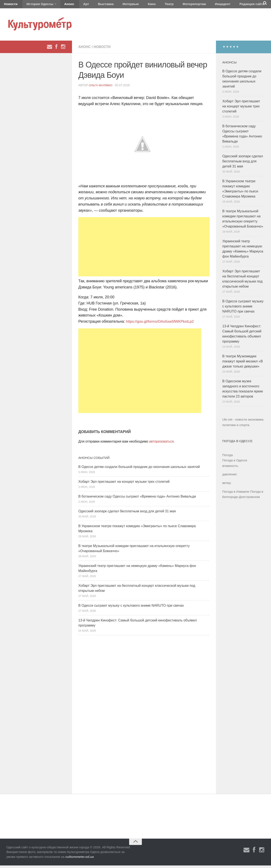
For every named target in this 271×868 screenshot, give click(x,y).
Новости (10, 5)
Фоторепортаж (167, 5)
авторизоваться (161, 444)
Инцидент (192, 5)
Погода (227, 457)
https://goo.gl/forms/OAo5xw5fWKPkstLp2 (161, 324)
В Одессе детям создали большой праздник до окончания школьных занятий (139, 469)
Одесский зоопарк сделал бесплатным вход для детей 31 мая (127, 514)
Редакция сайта (218, 5)
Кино (131, 5)
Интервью (113, 5)
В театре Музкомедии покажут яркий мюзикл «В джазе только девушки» (243, 364)
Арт (76, 5)
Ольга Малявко (101, 88)
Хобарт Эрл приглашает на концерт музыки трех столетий (124, 484)
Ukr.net (227, 422)
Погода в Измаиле (236, 494)
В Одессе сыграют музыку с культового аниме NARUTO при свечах (131, 608)
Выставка (92, 5)
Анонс (62, 5)
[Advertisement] (144, 249)
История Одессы (35, 5)
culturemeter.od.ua (80, 859)
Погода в (235, 463)
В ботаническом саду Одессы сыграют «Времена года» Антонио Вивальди (137, 499)
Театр (145, 5)
